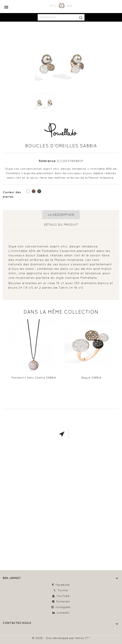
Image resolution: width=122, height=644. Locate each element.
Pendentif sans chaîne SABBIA (34, 378)
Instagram (63, 607)
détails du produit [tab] (61, 224)
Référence (47, 161)
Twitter (63, 590)
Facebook (63, 585)
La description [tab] (61, 215)
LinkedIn (63, 613)
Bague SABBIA (91, 378)
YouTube (63, 596)
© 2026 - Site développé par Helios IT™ (61, 638)
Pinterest (63, 601)
